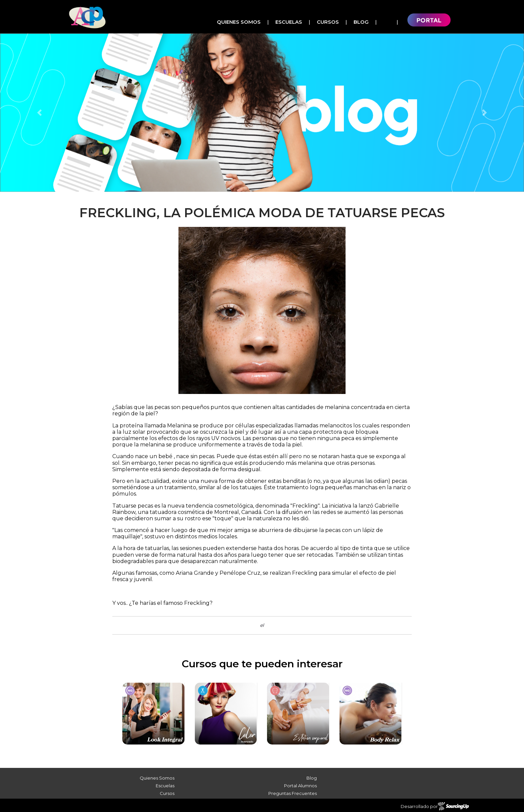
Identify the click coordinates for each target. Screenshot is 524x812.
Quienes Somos (239, 22)
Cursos (328, 22)
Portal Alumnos (300, 786)
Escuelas (289, 22)
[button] (39, 113)
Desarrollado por (435, 806)
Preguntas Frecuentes (293, 793)
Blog (361, 22)
